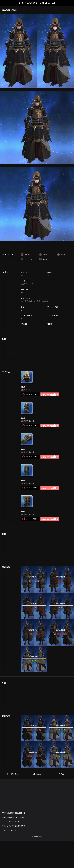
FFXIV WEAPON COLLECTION (13, 844)
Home (37, 801)
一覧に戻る (12, 801)
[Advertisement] (37, 257)
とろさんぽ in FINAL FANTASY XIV (14, 853)
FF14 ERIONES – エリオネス (12, 849)
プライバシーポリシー (10, 857)
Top (62, 801)
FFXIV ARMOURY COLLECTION (37, 3)
